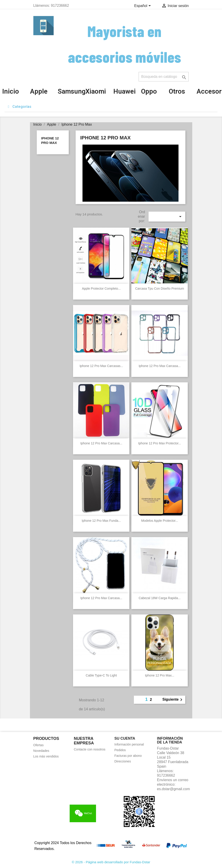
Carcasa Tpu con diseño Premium (160, 289)
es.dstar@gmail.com (174, 789)
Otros (177, 91)
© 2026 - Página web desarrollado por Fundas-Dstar (111, 862)
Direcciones (123, 761)
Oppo (149, 91)
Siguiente (173, 700)
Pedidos (120, 750)
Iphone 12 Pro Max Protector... (160, 443)
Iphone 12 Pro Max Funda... (101, 521)
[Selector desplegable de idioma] (143, 6)
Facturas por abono (128, 756)
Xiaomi (96, 91)
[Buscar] (164, 77)
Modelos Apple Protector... (159, 521)
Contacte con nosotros (90, 749)
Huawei (125, 91)
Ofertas (39, 745)
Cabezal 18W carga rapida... (160, 598)
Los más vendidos (46, 756)
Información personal (129, 744)
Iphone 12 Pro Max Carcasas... (101, 366)
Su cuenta (125, 738)
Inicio (11, 91)
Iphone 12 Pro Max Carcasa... (160, 366)
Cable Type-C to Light (101, 675)
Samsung (72, 91)
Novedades (41, 751)
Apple (39, 91)
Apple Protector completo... (101, 289)
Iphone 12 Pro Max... (160, 675)
